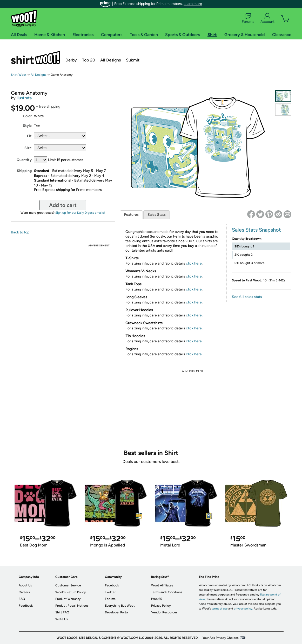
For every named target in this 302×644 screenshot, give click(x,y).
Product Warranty (68, 599)
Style (27, 126)
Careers (24, 592)
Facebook (112, 585)
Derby (71, 60)
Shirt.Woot (36, 58)
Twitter (110, 592)
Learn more (193, 4)
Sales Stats (157, 215)
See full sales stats (247, 297)
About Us (25, 585)
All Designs (110, 60)
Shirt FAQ (62, 612)
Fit (29, 136)
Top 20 (89, 60)
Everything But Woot (120, 606)
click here (194, 263)
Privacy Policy (161, 606)
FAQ (22, 599)
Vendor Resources (164, 612)
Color (27, 116)
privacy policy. (243, 609)
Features (131, 215)
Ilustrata (24, 98)
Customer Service (68, 585)
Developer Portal (117, 612)
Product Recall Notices (72, 606)
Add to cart (63, 205)
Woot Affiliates (162, 585)
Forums (248, 18)
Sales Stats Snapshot (256, 230)
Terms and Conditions (167, 592)
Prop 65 (157, 599)
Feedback (26, 606)
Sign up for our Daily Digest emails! (80, 213)
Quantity (24, 160)
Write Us (62, 619)
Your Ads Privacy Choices (221, 638)
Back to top (20, 232)
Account (267, 18)
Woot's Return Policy (71, 592)
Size (28, 148)
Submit (133, 60)
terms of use (220, 609)
